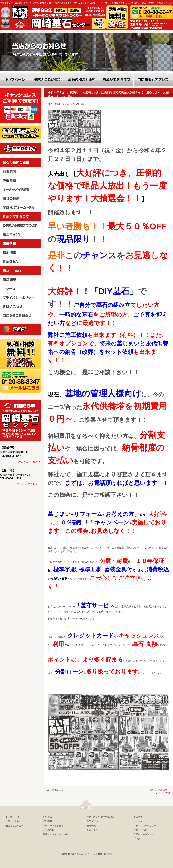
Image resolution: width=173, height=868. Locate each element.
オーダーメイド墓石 (53, 826)
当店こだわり (12, 821)
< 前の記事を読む (55, 790)
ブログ (137, 839)
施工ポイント (94, 821)
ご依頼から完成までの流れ (101, 817)
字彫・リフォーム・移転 (55, 834)
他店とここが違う (15, 826)
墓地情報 (91, 826)
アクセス (138, 821)
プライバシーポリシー (145, 826)
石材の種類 (49, 830)
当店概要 (138, 817)
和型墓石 (47, 817)
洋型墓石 (47, 821)
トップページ (12, 817)
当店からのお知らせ (144, 834)
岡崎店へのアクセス (28, 462)
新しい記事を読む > (161, 790)
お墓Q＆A (92, 830)
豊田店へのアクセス (28, 484)
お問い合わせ (140, 830)
